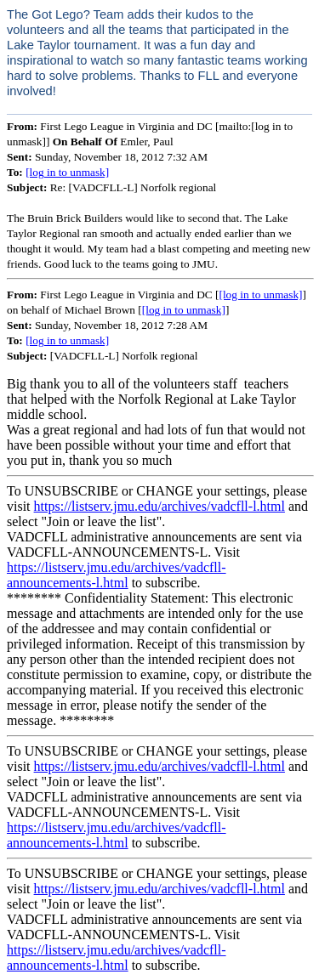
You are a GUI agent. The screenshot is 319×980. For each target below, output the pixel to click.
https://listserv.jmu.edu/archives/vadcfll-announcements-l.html (117, 575)
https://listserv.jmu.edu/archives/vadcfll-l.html (159, 506)
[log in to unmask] (67, 172)
